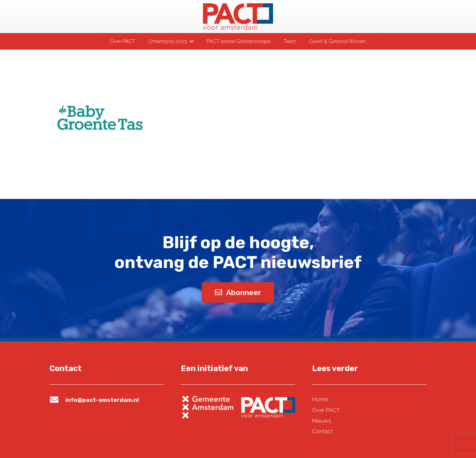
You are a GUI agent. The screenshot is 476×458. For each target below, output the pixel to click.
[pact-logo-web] (238, 17)
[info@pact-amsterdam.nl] (58, 400)
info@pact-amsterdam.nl (102, 400)
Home (320, 399)
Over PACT (326, 410)
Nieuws (322, 421)
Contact (322, 431)
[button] (190, 41)
